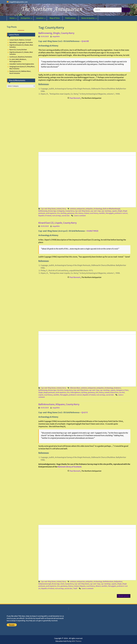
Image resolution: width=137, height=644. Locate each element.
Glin (76, 213)
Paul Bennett (75, 98)
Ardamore (117, 388)
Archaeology (98, 209)
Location (40, 18)
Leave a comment (80, 216)
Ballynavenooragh (45, 584)
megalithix (56, 36)
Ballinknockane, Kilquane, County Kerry (59, 404)
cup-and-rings (96, 211)
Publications (71, 18)
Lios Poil (122, 392)
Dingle (120, 211)
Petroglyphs (110, 213)
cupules (114, 211)
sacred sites (66, 216)
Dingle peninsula (49, 392)
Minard (98, 586)
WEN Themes (77, 641)
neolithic (102, 213)
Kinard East (114, 392)
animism (73, 209)
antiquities (89, 209)
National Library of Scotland (69, 467)
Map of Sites (55, 18)
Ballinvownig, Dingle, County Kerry (56, 33)
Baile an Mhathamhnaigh (112, 209)
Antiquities (25, 18)
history (81, 213)
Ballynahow (118, 582)
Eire (58, 213)
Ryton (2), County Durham (18, 50)
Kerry (64, 209)
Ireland (59, 209)
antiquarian (81, 209)
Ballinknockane (108, 582)
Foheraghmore (75, 392)
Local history (94, 213)
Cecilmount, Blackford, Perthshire (21, 57)
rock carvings (56, 216)
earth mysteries (51, 213)
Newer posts (124, 596)
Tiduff (75, 588)
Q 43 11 (85, 412)
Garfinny (64, 213)
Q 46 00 (85, 41)
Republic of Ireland (45, 216)
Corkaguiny (61, 211)
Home (12, 18)
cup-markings (106, 211)
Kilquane (82, 586)
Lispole (41, 395)
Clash (62, 584)
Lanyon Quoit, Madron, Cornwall (20, 40)
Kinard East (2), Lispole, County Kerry (57, 223)
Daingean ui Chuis (122, 390)
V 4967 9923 (93, 231)
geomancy (71, 213)
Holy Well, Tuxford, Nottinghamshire (22, 64)
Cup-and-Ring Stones (48, 209)
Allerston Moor (75, 388)
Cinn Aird (60, 390)
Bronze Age (52, 211)
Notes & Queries (88, 18)
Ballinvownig (43, 211)
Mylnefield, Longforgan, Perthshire (21, 42)
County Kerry (70, 211)
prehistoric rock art (121, 213)
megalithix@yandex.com (18, 2)
